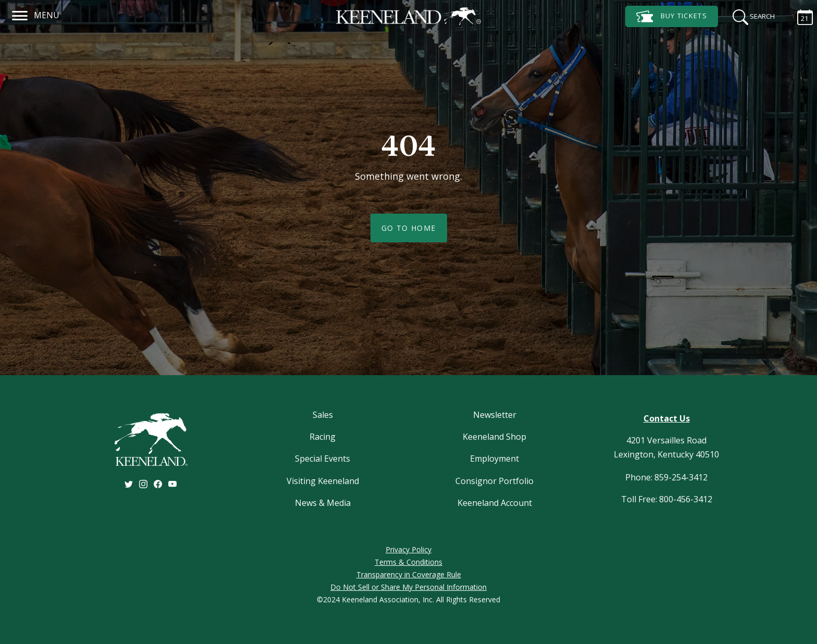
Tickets (672, 16)
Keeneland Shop (494, 437)
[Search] (750, 16)
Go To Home (409, 228)
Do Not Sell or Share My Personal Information (408, 587)
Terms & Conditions (408, 562)
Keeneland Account (495, 503)
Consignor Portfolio (494, 481)
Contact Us (667, 418)
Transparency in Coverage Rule (409, 574)
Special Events (323, 459)
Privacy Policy (408, 549)
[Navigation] (20, 14)
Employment (494, 459)
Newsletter (495, 415)
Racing (323, 437)
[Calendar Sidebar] (800, 16)
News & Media (323, 503)
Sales (323, 415)
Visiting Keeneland (323, 481)
